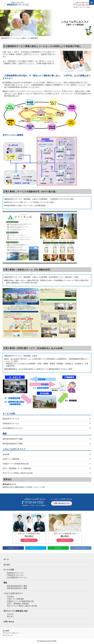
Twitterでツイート (36, 548)
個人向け (10, 617)
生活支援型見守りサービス (13, 428)
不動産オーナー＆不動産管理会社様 (20, 601)
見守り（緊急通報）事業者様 (18, 603)
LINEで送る (58, 548)
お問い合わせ (9, 622)
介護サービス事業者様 (11, 459)
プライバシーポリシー (11, 633)
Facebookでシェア (13, 548)
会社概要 (6, 631)
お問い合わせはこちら (62, 503)
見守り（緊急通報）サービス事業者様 (17, 468)
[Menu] (92, 2)
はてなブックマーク (81, 548)
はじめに (7, 564)
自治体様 (6, 454)
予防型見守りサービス (11, 423)
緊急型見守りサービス (11, 419)
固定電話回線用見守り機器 (13, 439)
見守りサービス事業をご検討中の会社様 (18, 473)
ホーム (6, 559)
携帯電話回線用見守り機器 (13, 444)
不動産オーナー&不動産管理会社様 (16, 464)
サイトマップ (8, 635)
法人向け (10, 614)
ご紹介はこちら (29, 540)
